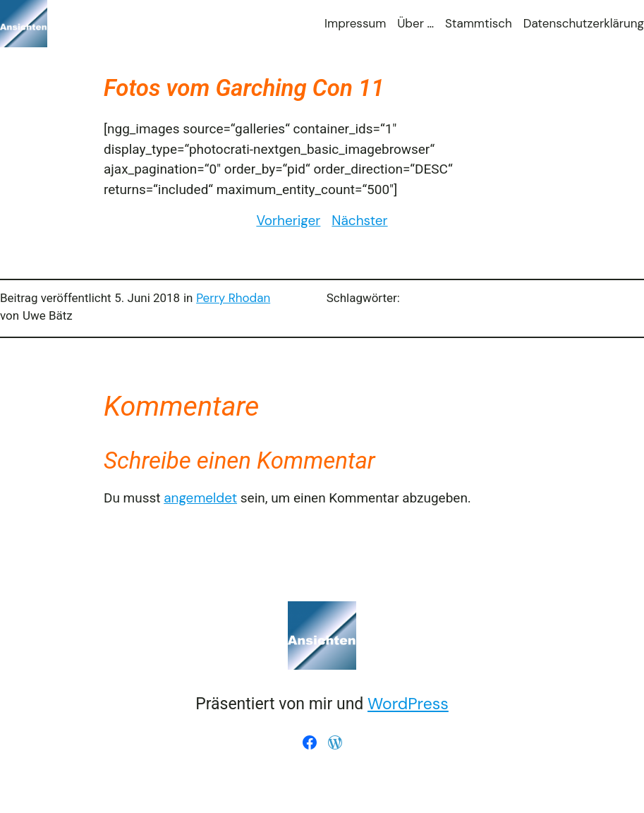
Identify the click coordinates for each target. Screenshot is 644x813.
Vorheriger (288, 221)
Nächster (359, 221)
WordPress (408, 704)
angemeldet (200, 498)
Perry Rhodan (233, 298)
